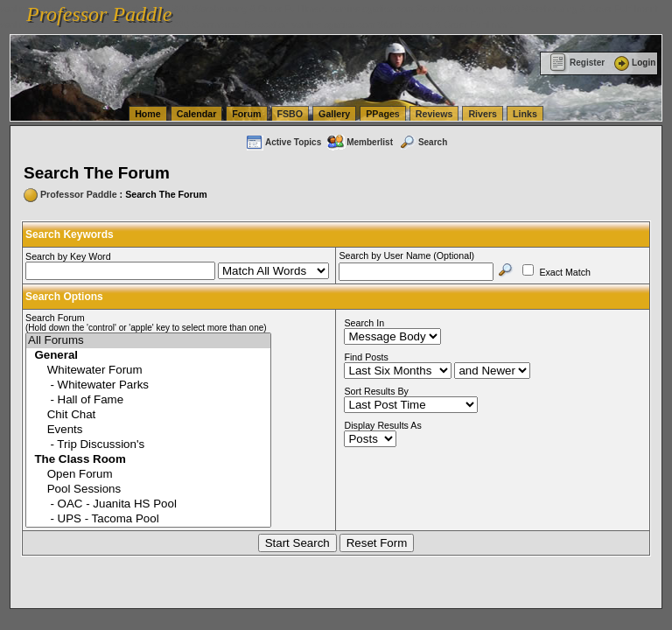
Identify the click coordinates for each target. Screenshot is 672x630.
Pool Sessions (148, 490)
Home (148, 114)
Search (423, 142)
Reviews (434, 114)
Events (148, 430)
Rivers (483, 114)
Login (633, 63)
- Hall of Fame (148, 400)
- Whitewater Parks (148, 385)
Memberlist (360, 142)
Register (577, 63)
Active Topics (283, 142)
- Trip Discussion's (148, 445)
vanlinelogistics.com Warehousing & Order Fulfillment (402, 24)
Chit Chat (148, 415)
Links (525, 114)
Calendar (197, 114)
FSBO (290, 114)
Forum (246, 114)
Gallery (334, 114)
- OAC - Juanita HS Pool (148, 504)
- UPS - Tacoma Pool (148, 519)
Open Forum (148, 475)
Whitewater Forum (148, 371)
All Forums (148, 341)
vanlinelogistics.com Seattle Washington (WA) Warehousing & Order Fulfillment (494, 9)
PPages (383, 114)
